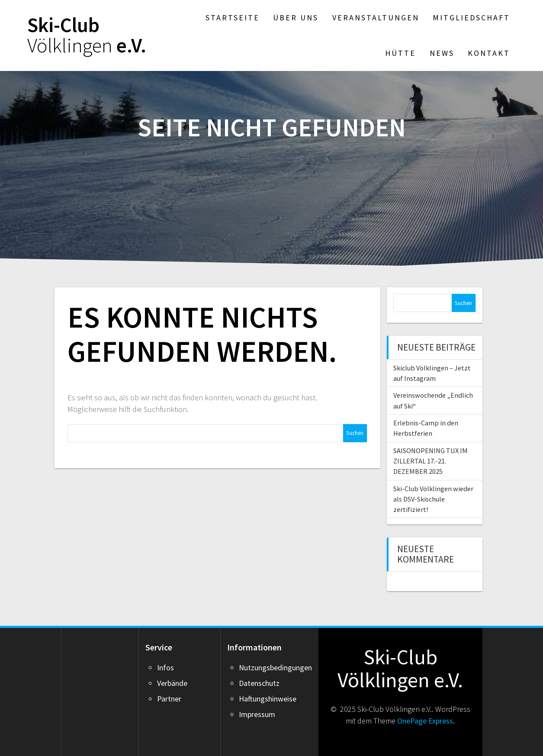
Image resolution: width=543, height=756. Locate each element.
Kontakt (489, 53)
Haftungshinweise (268, 699)
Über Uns (296, 18)
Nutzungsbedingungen (275, 668)
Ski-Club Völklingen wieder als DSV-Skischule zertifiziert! (433, 499)
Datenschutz (259, 683)
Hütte (400, 53)
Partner (169, 699)
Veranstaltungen (376, 18)
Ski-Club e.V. (87, 35)
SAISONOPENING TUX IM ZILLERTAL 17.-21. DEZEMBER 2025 (431, 461)
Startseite (233, 18)
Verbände (172, 683)
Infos (165, 668)
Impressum (257, 714)
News (442, 53)
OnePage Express (425, 721)
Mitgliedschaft (471, 18)
